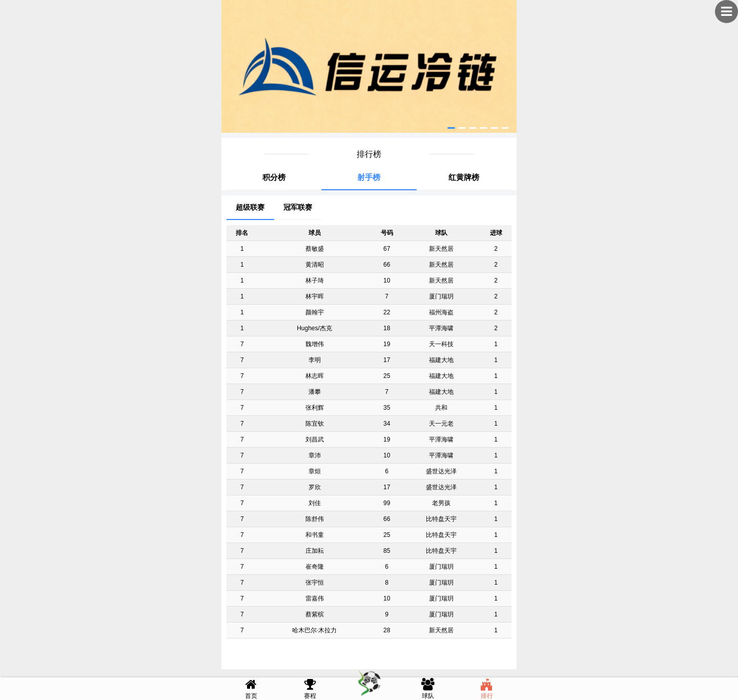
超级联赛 (250, 207)
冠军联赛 (298, 207)
